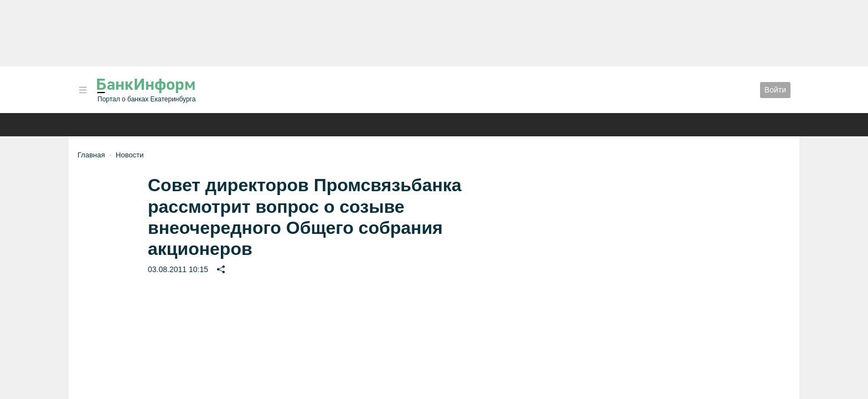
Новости (130, 155)
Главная (91, 155)
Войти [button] (775, 90)
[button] (83, 90)
